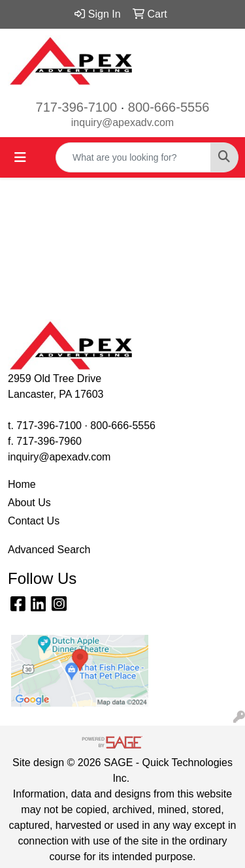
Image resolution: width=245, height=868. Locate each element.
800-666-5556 (169, 107)
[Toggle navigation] (20, 157)
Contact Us (34, 521)
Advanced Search (49, 550)
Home (22, 484)
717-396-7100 (77, 107)
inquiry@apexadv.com (122, 122)
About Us (29, 503)
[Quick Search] (133, 157)
